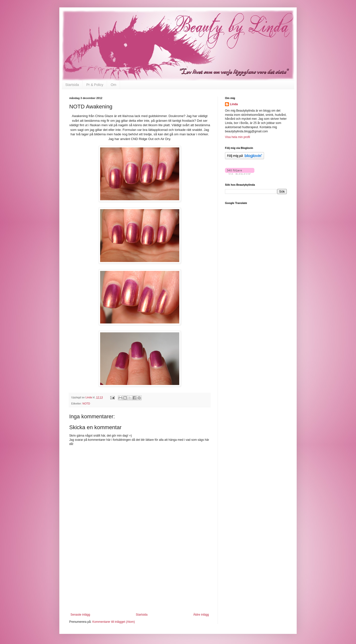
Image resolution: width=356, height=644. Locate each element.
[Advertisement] (140, 582)
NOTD (86, 403)
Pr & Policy (95, 85)
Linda (234, 104)
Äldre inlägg (201, 615)
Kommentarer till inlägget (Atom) (113, 622)
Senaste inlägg (80, 615)
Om (114, 85)
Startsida (72, 85)
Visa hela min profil (237, 137)
